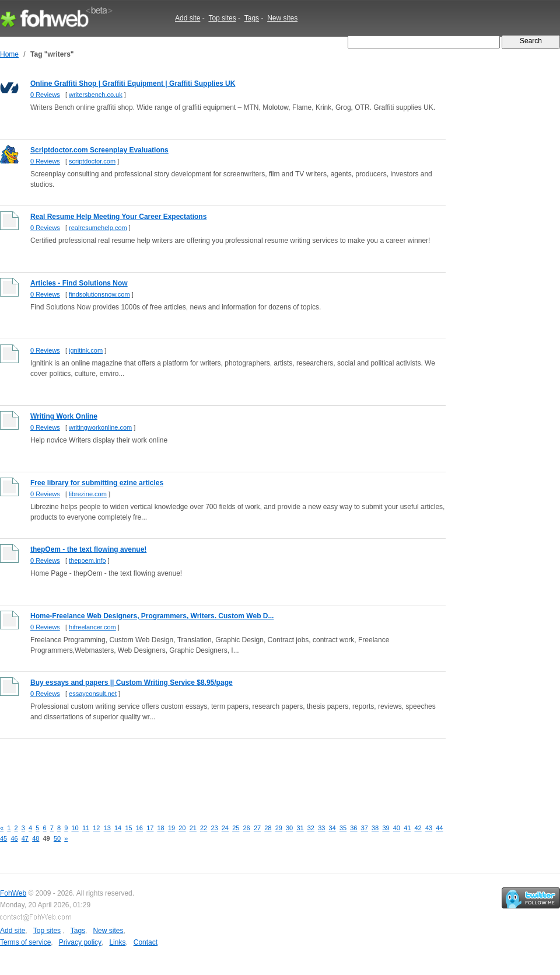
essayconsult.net (93, 694)
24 (225, 828)
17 (150, 828)
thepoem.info (87, 560)
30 (289, 828)
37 (365, 828)
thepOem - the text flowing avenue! (88, 549)
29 (279, 828)
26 (247, 828)
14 (118, 828)
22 (204, 828)
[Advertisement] (212, 772)
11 (86, 828)
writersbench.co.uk (96, 95)
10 (75, 828)
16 (139, 828)
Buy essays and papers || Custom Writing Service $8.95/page (132, 682)
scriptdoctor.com (92, 161)
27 (257, 828)
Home (9, 54)
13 (107, 828)
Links (117, 942)
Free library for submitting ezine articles (97, 483)
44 (439, 828)
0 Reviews (45, 95)
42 (418, 828)
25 (236, 828)
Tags (252, 18)
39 (386, 828)
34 (332, 828)
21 (193, 828)
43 (429, 828)
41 (407, 828)
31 (300, 828)
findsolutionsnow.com (99, 294)
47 (25, 838)
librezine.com (88, 494)
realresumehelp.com (98, 228)
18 (161, 828)
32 (311, 828)
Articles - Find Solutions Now (79, 283)
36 (353, 828)
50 (57, 838)
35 (343, 828)
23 (214, 828)
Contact (146, 942)
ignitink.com (86, 350)
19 (171, 828)
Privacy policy (80, 942)
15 (128, 828)
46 (14, 838)
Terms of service (25, 942)
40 (397, 828)
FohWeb (13, 893)
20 (182, 828)
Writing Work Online (64, 416)
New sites (282, 18)
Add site (188, 18)
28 (268, 828)
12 (96, 828)
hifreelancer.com (92, 627)
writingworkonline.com (100, 427)
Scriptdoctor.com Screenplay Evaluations (99, 150)
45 (3, 838)
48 (36, 838)
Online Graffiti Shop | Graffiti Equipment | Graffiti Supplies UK (133, 83)
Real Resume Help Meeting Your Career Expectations (118, 217)
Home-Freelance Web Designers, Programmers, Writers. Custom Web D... (152, 616)
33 (321, 828)
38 (375, 828)
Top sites (222, 18)
